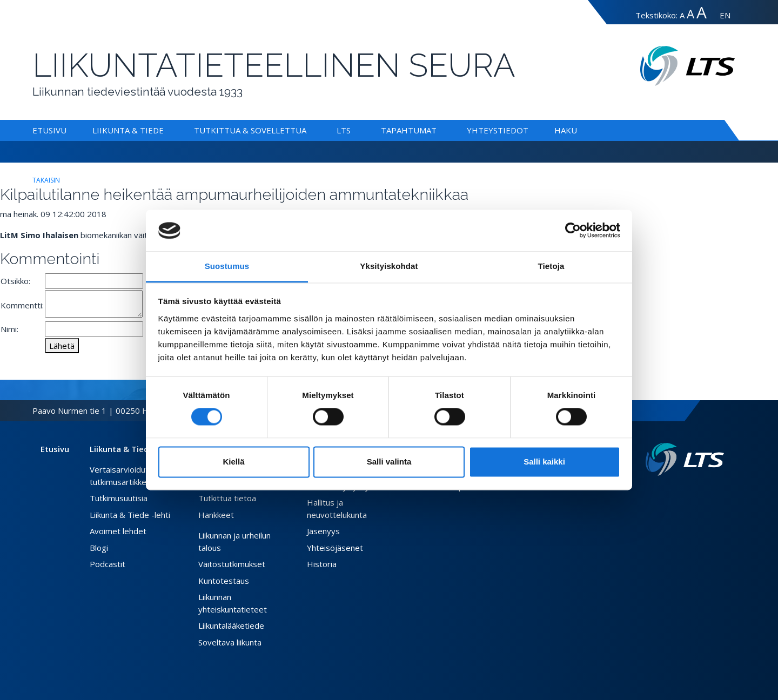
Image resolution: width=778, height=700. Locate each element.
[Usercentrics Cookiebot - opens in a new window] (573, 231)
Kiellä (233, 462)
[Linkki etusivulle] (685, 459)
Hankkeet (216, 515)
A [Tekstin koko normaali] (682, 15)
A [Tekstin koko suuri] (690, 14)
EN (725, 15)
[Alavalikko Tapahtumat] (439, 130)
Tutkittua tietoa (227, 498)
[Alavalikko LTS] (353, 130)
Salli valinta (389, 462)
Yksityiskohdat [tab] (389, 266)
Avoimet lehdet (118, 531)
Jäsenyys (323, 531)
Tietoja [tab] (551, 266)
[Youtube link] (720, 493)
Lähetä (62, 346)
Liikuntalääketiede (231, 625)
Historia (322, 564)
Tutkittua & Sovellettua (250, 130)
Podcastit (108, 564)
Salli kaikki (544, 462)
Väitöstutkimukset (232, 564)
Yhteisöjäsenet (335, 548)
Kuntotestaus (224, 581)
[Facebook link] (694, 493)
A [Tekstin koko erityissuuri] (702, 12)
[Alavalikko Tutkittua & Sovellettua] (308, 130)
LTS (344, 130)
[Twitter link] (702, 493)
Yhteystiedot (498, 130)
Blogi (99, 548)
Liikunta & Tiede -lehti (130, 515)
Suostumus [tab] (227, 266)
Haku (566, 130)
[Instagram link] (711, 493)
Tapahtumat (409, 130)
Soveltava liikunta (230, 642)
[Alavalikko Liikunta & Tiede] (166, 130)
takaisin (46, 180)
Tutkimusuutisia (119, 498)
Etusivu (49, 130)
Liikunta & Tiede (128, 130)
